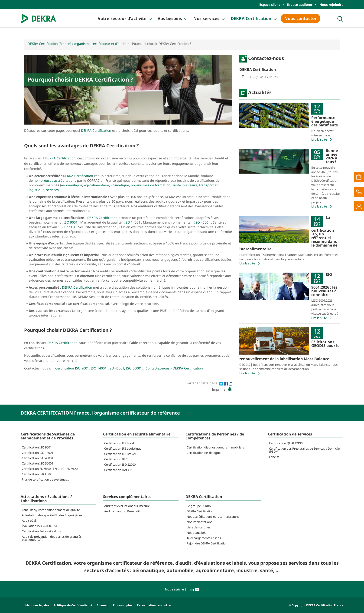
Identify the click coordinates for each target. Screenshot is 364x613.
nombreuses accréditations (55, 180)
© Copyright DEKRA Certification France (316, 605)
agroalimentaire (97, 185)
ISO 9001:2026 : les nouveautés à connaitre (324, 285)
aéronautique (72, 185)
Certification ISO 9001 (37, 447)
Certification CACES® (36, 474)
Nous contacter (301, 18)
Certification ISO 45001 (37, 458)
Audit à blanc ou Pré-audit (122, 511)
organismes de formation (151, 185)
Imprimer (222, 389)
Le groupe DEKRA (199, 506)
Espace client (270, 5)
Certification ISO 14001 (37, 453)
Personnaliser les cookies (154, 605)
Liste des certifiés (198, 527)
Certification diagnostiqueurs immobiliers (215, 447)
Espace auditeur (300, 5)
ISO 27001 (67, 227)
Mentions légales (37, 605)
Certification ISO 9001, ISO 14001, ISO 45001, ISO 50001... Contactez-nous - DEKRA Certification (129, 368)
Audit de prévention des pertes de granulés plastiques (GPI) (52, 538)
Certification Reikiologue (204, 453)
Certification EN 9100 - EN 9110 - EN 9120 (50, 469)
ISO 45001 (202, 222)
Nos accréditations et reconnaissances (213, 517)
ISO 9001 (71, 222)
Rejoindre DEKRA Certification (207, 543)
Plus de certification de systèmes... (45, 479)
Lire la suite (322, 139)
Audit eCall (29, 521)
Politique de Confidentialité (73, 605)
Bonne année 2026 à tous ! (332, 156)
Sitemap (103, 605)
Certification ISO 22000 (120, 465)
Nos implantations (199, 522)
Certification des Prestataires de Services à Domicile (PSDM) (304, 450)
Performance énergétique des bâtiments (325, 121)
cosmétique (120, 185)
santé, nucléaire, (185, 185)
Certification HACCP (118, 470)
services (52, 190)
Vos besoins (170, 18)
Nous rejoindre (331, 5)
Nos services (206, 18)
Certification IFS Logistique (123, 448)
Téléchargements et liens (204, 538)
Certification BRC (116, 459)
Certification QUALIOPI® (286, 443)
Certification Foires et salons (41, 531)
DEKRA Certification (251, 18)
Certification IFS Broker (120, 454)
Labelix (274, 457)
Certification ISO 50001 (37, 463)
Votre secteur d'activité (122, 18)
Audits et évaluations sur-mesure (127, 506)
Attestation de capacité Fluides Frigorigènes (52, 515)
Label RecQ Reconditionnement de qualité (51, 510)
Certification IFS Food (119, 443)
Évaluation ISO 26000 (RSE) (40, 526)
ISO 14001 (132, 222)
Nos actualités (196, 533)
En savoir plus (123, 605)
